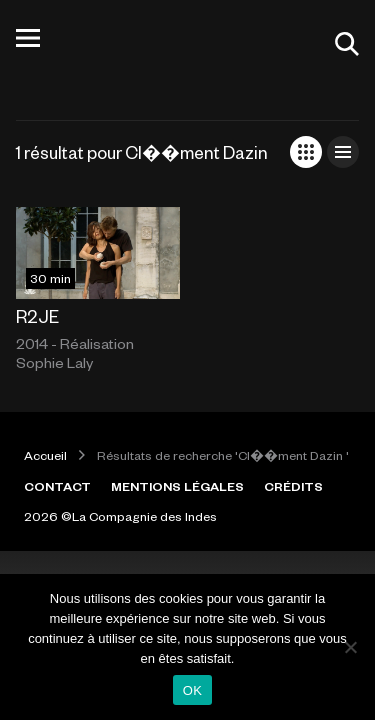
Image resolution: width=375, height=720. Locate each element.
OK (192, 690)
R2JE (37, 316)
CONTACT (57, 486)
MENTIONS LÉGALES (177, 486)
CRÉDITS (293, 486)
